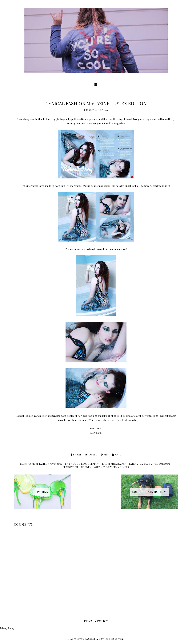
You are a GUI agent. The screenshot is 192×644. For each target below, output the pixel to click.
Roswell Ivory (132, 119)
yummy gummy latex (116, 467)
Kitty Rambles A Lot (90, 639)
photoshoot (162, 464)
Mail (116, 454)
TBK (121, 639)
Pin (104, 454)
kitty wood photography (82, 464)
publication (70, 467)
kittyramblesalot (114, 464)
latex (133, 464)
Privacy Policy (7, 628)
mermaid (145, 464)
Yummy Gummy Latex (79, 123)
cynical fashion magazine (45, 464)
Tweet (91, 454)
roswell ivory (91, 467)
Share (76, 454)
